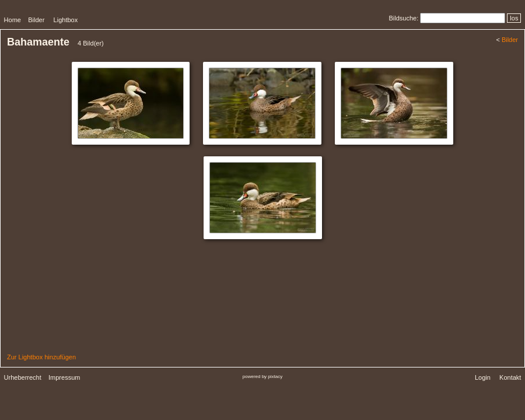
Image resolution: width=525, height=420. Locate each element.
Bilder (36, 20)
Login (483, 377)
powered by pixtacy (262, 377)
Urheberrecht (23, 377)
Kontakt (510, 377)
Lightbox (66, 20)
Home (13, 20)
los (514, 18)
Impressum (64, 377)
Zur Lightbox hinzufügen (41, 357)
